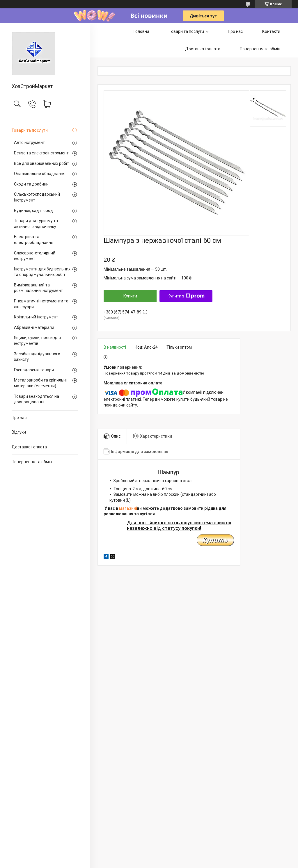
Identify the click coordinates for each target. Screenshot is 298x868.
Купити (130, 296)
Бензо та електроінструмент (41, 153)
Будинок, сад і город (33, 211)
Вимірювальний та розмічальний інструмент (38, 288)
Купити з (186, 296)
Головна (141, 31)
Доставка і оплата (29, 447)
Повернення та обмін (32, 462)
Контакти (271, 31)
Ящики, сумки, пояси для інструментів (37, 341)
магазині (128, 508)
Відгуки (19, 432)
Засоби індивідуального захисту (37, 357)
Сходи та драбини (31, 184)
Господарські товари (34, 370)
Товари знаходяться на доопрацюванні (37, 399)
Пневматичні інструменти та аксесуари (41, 304)
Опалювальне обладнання (40, 174)
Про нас (19, 418)
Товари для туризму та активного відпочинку (36, 224)
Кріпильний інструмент (36, 317)
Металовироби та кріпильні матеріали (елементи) (40, 383)
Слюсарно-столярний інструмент (35, 256)
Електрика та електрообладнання (34, 240)
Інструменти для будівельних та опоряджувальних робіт (42, 272)
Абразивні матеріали (34, 327)
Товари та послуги (30, 130)
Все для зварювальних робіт (41, 163)
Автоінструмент (29, 142)
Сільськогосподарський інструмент (37, 197)
